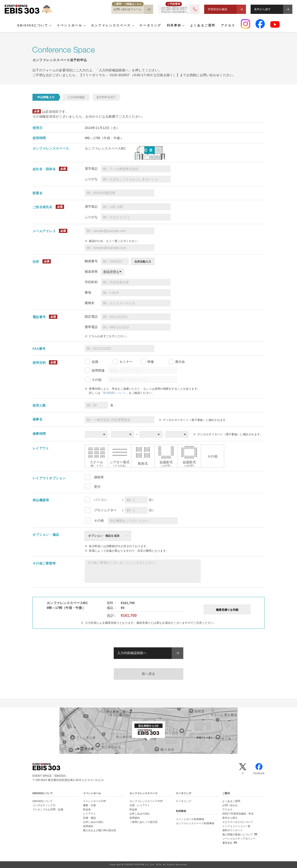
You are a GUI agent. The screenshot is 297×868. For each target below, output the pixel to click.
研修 (151, 362)
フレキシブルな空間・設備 (48, 809)
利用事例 (174, 26)
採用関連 (98, 370)
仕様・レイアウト (140, 805)
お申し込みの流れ (93, 822)
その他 (97, 380)
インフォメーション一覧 (236, 826)
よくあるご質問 (203, 26)
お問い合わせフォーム (128, 9)
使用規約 (88, 826)
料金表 (87, 809)
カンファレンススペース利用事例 (195, 823)
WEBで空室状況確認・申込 (238, 814)
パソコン (100, 500)
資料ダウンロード (232, 830)
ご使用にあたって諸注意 (144, 822)
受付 (97, 487)
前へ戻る (148, 674)
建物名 (90, 303)
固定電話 (91, 316)
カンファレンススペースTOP (146, 801)
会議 (95, 362)
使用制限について (114, 393)
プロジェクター (105, 510)
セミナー (126, 362)
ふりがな (91, 179)
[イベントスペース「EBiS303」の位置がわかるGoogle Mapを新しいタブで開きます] (148, 731)
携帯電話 (91, 327)
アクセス (228, 26)
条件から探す (262, 9)
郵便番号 (91, 261)
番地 (88, 292)
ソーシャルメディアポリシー (239, 839)
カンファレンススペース (111, 26)
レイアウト (89, 814)
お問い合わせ (230, 805)
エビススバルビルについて (238, 822)
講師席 (99, 477)
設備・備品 (89, 818)
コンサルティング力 (44, 805)
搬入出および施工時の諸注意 (100, 830)
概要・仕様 (89, 805)
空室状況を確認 (217, 9)
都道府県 (91, 272)
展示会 (180, 362)
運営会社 (227, 843)
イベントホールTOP (95, 801)
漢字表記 (91, 169)
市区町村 (91, 282)
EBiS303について (33, 26)
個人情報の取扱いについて (238, 834)
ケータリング (150, 26)
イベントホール (69, 26)
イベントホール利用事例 (190, 819)
